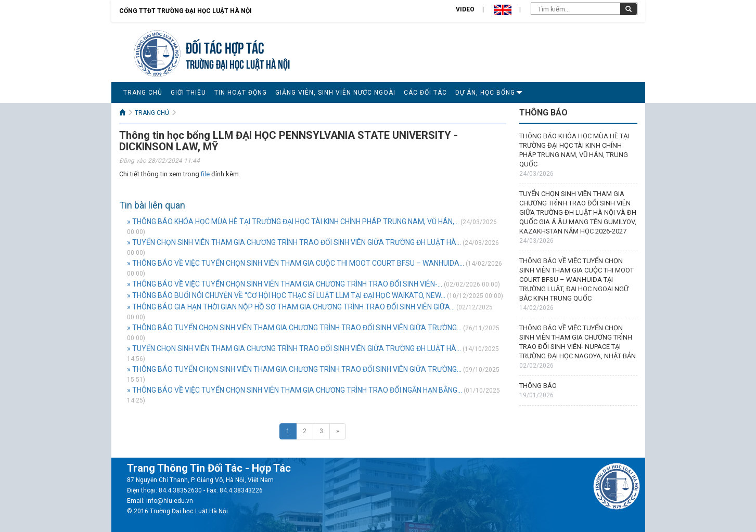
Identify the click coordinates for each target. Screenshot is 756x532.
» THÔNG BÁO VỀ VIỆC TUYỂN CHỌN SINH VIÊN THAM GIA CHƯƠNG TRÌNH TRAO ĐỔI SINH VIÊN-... (285, 284)
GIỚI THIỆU (188, 93)
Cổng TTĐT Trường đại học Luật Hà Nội (185, 11)
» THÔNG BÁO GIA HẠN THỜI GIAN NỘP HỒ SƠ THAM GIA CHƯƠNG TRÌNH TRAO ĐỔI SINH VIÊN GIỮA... (291, 307)
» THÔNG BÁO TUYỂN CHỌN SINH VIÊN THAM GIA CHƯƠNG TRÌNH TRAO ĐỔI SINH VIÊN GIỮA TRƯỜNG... (294, 328)
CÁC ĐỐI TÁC (425, 93)
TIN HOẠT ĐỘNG (241, 93)
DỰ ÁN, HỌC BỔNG (485, 93)
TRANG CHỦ (143, 93)
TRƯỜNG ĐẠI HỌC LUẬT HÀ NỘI (238, 63)
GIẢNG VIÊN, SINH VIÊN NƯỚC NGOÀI (335, 93)
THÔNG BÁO (538, 386)
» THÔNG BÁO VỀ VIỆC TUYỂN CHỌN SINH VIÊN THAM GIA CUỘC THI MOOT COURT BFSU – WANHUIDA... (296, 263)
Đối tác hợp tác (225, 47)
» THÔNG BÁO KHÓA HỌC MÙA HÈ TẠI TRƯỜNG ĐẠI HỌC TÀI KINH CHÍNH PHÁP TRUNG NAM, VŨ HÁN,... (293, 222)
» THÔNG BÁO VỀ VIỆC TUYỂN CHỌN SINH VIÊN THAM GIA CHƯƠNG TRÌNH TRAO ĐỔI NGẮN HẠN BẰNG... (294, 390)
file (205, 174)
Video (465, 9)
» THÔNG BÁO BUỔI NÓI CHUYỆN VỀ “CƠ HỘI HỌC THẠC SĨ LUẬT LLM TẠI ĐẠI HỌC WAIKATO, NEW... (286, 295)
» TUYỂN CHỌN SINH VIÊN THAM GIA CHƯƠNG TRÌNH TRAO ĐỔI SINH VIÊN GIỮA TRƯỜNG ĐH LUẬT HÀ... (294, 242)
